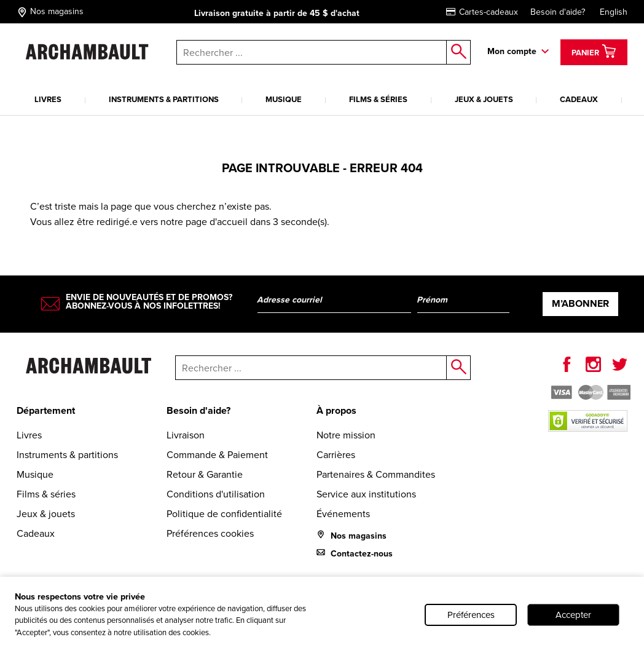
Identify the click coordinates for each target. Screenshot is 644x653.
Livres (48, 99)
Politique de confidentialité (224, 514)
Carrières (336, 455)
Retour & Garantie (205, 474)
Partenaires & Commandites (376, 474)
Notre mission (346, 435)
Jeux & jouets (484, 99)
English (614, 12)
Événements (343, 514)
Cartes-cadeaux (482, 12)
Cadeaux (579, 99)
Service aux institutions (366, 494)
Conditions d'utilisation (216, 494)
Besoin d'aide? (558, 12)
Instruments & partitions (164, 99)
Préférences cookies (210, 533)
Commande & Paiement (217, 455)
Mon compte (512, 51)
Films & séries (378, 99)
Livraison (186, 435)
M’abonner (580, 303)
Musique (284, 99)
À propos (336, 410)
